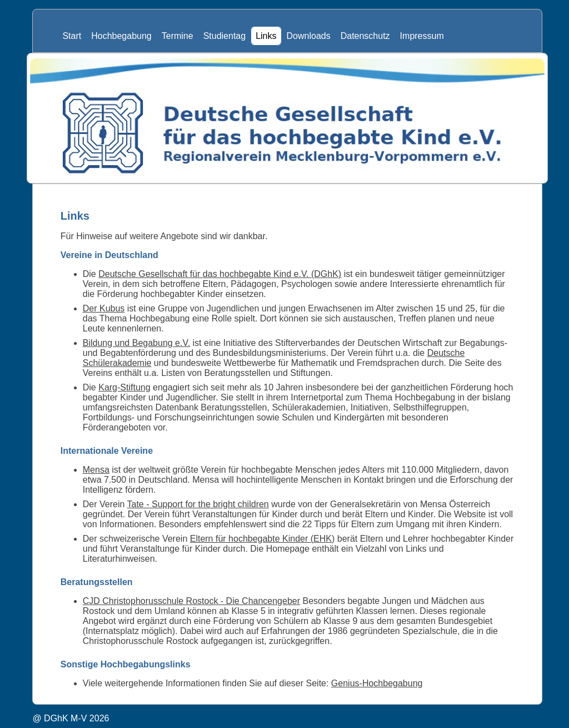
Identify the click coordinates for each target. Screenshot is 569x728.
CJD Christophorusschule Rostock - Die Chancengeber (191, 601)
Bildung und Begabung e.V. (136, 343)
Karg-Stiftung (124, 387)
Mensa (96, 470)
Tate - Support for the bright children (198, 504)
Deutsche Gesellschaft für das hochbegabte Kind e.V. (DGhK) (220, 274)
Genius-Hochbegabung (377, 683)
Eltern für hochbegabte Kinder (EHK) (263, 539)
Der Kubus (104, 308)
